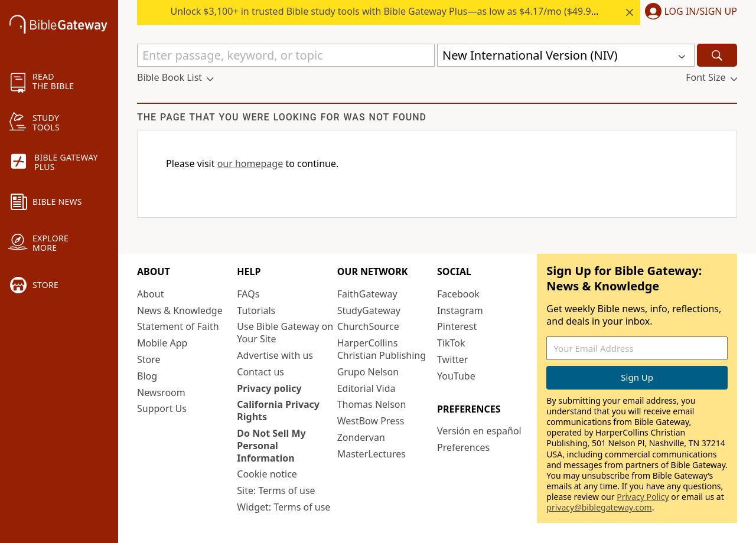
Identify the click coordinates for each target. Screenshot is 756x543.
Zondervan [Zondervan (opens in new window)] (361, 437)
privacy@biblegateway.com (599, 507)
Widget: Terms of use (283, 507)
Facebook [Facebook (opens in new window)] (458, 294)
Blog (147, 376)
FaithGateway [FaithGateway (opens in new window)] (367, 294)
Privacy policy (269, 388)
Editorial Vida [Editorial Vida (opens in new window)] (366, 388)
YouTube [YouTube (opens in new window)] (456, 376)
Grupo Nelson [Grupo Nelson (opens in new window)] (368, 372)
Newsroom (161, 392)
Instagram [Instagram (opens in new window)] (460, 310)
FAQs (248, 294)
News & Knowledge (180, 310)
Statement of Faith (178, 326)
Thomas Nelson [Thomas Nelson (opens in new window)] (372, 404)
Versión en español (479, 431)
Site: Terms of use (276, 490)
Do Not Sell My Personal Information (271, 446)
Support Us (162, 408)
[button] (689, 12)
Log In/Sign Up (701, 12)
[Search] (717, 55)
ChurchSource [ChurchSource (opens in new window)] (368, 326)
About (150, 294)
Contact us (260, 372)
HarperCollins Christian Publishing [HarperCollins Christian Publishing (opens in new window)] (382, 349)
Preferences (463, 447)
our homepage (250, 163)
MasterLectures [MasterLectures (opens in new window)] (372, 454)
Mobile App (162, 343)
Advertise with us (275, 355)
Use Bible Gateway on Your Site (285, 333)
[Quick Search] (286, 55)
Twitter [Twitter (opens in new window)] (452, 359)
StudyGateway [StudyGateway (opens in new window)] (369, 310)
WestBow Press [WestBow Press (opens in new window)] (371, 421)
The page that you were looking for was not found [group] (282, 117)
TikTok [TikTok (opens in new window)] (451, 343)
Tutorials (256, 310)
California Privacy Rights (278, 410)
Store (149, 359)
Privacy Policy (643, 497)
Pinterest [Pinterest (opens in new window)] (457, 326)
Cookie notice (267, 474)
